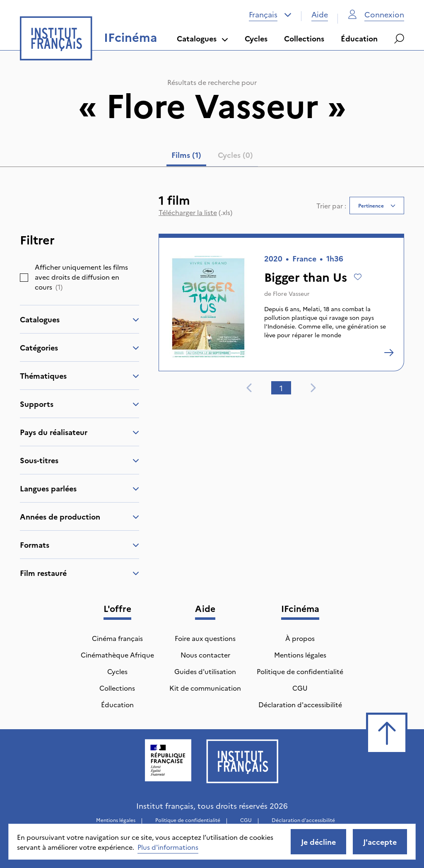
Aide (320, 14)
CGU (300, 688)
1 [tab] (281, 388)
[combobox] (270, 15)
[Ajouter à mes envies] (358, 277)
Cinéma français (117, 638)
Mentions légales (300, 655)
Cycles (256, 38)
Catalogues (202, 38)
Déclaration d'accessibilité (300, 704)
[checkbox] (24, 278)
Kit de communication (205, 688)
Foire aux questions (205, 638)
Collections (304, 38)
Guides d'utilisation (205, 671)
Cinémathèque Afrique (117, 655)
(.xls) (195, 212)
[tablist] (212, 157)
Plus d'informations (168, 847)
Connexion (376, 14)
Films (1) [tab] (186, 155)
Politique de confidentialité (300, 671)
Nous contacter (205, 655)
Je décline (318, 842)
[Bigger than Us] (389, 353)
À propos (300, 638)
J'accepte (380, 842)
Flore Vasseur (291, 293)
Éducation (359, 38)
